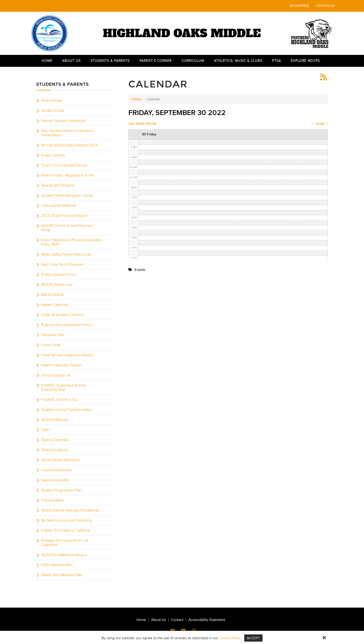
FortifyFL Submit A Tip (59, 400)
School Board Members (60, 460)
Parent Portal (51, 101)
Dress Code (51, 345)
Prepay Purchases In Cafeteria (66, 530)
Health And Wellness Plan (62, 575)
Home (137, 99)
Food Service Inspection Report (67, 355)
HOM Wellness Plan (57, 565)
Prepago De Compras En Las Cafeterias (65, 543)
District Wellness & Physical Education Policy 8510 (72, 242)
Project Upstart (53, 155)
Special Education (56, 480)
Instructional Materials (59, 206)
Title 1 (45, 430)
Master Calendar (54, 305)
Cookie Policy (230, 638)
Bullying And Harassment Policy (67, 325)
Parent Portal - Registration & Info (68, 175)
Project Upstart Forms (59, 275)
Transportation (53, 500)
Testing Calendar (55, 440)
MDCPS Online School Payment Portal (67, 228)
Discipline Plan (53, 335)
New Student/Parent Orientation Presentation (67, 133)
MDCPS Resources (57, 285)
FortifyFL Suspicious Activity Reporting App (64, 387)
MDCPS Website (54, 420)
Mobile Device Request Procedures (70, 510)
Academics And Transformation (66, 410)
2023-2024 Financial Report (64, 216)
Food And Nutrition (57, 470)
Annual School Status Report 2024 (69, 145)
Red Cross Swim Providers (63, 264)
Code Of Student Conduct (62, 315)
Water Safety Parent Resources (66, 254)
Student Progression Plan (62, 490)
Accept (253, 638)
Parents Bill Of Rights (58, 185)
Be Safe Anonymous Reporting (66, 520)
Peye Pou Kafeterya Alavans (64, 555)
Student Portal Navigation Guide (67, 195)
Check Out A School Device (64, 165)
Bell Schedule (52, 295)
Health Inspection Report (61, 365)
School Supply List (56, 375)
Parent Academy (55, 450)
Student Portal (52, 111)
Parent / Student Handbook (63, 121)
